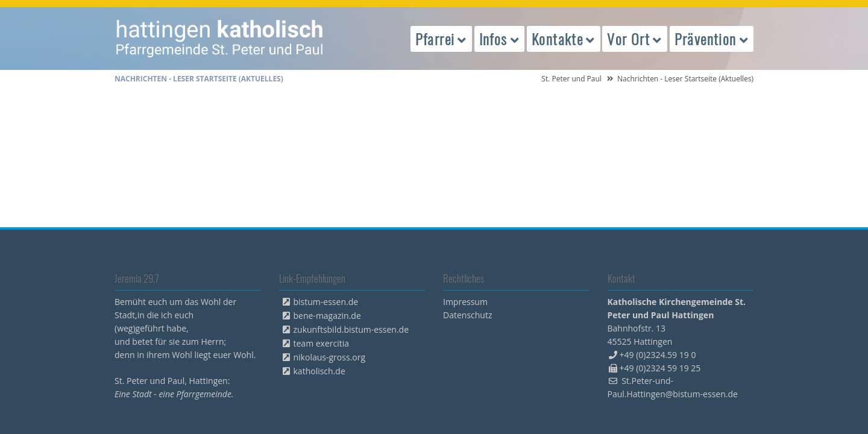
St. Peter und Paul (571, 79)
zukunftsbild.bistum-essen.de (351, 329)
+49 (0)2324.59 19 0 (658, 355)
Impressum (465, 302)
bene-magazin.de (327, 316)
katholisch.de (319, 371)
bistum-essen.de (326, 302)
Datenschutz (467, 315)
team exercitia (322, 343)
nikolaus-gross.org (330, 357)
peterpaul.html (220, 39)
